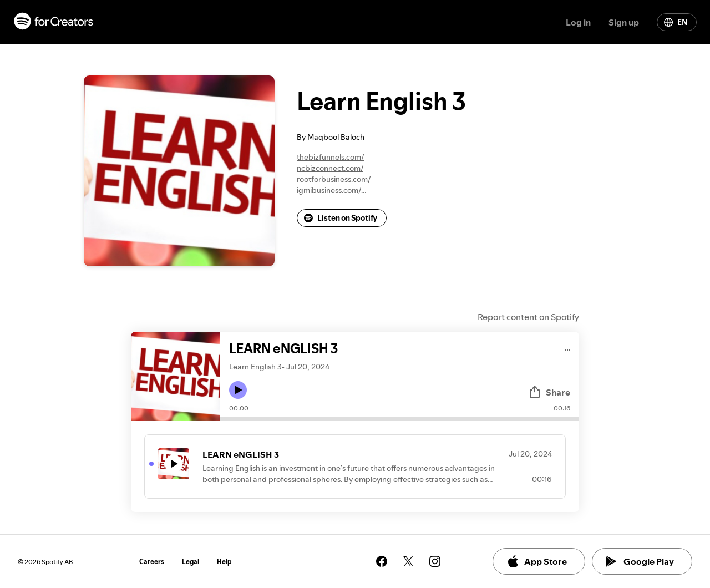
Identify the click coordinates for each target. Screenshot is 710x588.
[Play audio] (568, 348)
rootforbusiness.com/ (334, 179)
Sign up (624, 22)
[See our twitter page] (408, 561)
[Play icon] (238, 390)
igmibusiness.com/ (329, 190)
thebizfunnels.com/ (330, 157)
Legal (191, 562)
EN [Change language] (676, 22)
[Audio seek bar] (400, 419)
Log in (578, 22)
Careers (152, 562)
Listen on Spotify (341, 218)
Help (224, 562)
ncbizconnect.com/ (330, 168)
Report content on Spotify (528, 317)
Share (549, 392)
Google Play (640, 561)
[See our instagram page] (435, 561)
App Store (537, 561)
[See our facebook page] (382, 561)
